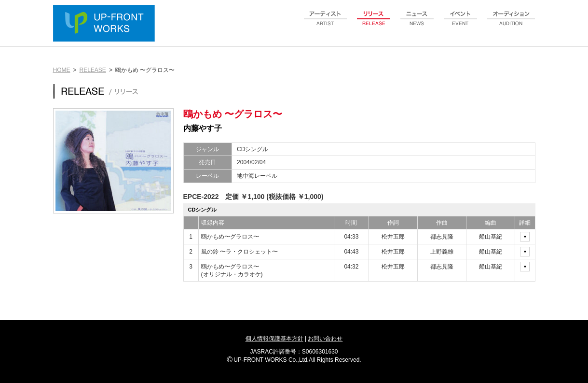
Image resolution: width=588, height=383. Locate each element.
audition (511, 24)
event (461, 24)
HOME (62, 70)
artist (326, 24)
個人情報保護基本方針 (274, 339)
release (374, 24)
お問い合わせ (325, 339)
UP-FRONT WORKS (106, 24)
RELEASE (93, 70)
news (417, 24)
